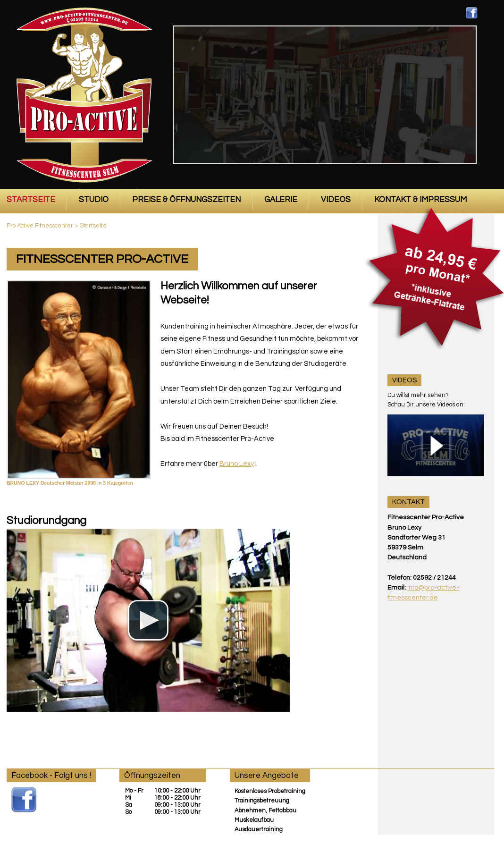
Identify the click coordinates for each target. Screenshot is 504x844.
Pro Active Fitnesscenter (40, 226)
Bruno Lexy (237, 464)
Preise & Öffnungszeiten (186, 200)
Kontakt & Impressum (420, 200)
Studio (94, 200)
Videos (336, 200)
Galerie (281, 200)
